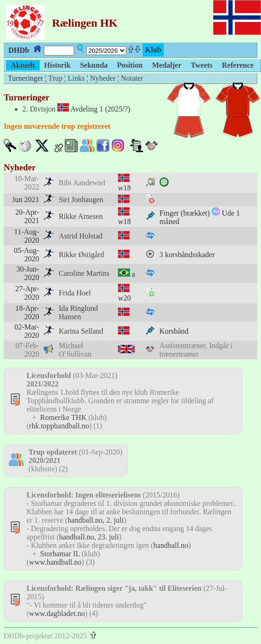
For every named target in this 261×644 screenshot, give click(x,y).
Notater (132, 78)
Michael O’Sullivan (75, 350)
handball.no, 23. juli (89, 537)
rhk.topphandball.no (59, 426)
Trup (55, 78)
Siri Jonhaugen (81, 199)
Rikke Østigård (81, 255)
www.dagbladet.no (57, 613)
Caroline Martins (84, 273)
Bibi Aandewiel (82, 183)
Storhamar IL (60, 554)
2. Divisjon (39, 109)
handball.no (171, 545)
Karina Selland (81, 331)
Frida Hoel (75, 293)
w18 (124, 188)
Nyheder (103, 78)
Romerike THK (63, 417)
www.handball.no (55, 562)
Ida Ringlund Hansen (78, 312)
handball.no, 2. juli (96, 520)
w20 (124, 298)
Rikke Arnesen (81, 216)
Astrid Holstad (81, 236)
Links (76, 78)
